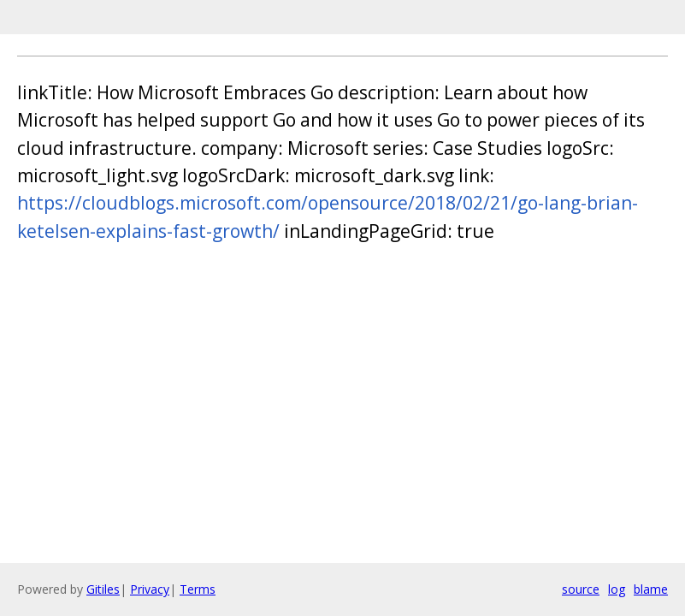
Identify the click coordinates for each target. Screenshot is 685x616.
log (617, 589)
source (581, 589)
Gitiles (103, 589)
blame (651, 589)
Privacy (150, 589)
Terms (198, 589)
